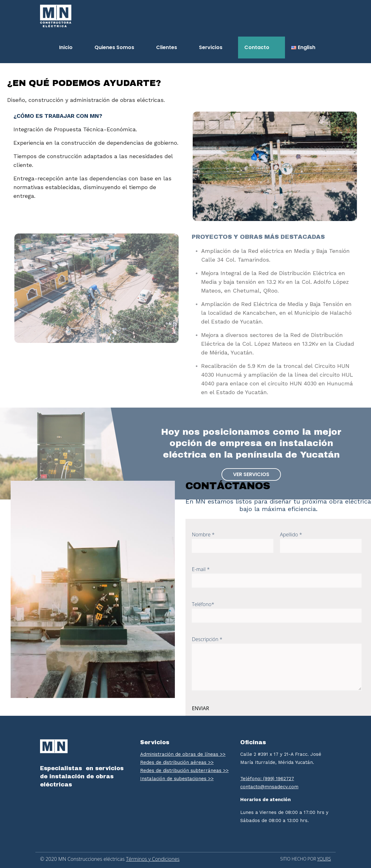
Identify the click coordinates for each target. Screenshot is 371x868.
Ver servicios (251, 474)
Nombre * (233, 542)
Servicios (211, 47)
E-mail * (277, 577)
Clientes (167, 47)
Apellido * (321, 542)
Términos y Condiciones (153, 859)
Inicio (66, 47)
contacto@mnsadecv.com (269, 787)
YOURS (324, 859)
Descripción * (277, 663)
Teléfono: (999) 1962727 (267, 779)
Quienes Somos (114, 47)
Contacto (257, 47)
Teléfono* (277, 612)
